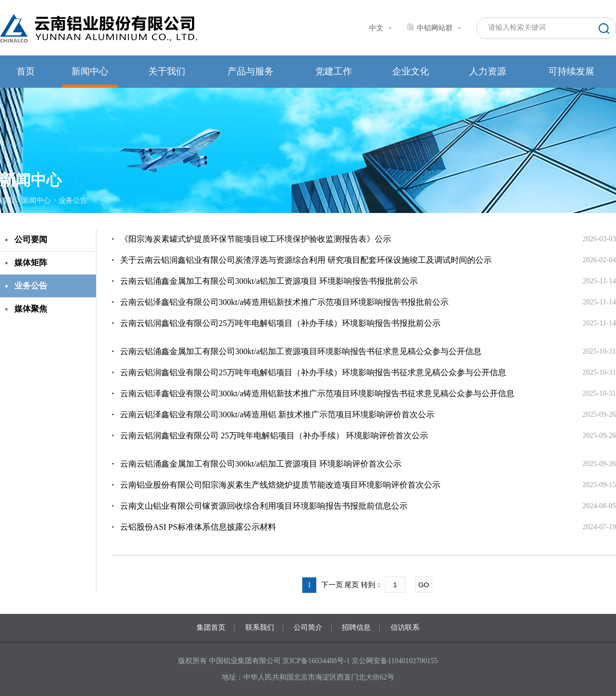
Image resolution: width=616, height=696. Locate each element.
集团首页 (211, 627)
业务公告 (73, 200)
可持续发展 (571, 71)
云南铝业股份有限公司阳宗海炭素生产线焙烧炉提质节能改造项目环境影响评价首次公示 (280, 485)
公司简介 (308, 627)
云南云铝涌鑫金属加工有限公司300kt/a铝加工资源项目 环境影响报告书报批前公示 (269, 281)
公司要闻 (31, 239)
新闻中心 (90, 71)
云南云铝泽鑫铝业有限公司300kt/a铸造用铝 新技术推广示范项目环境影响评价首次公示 (277, 414)
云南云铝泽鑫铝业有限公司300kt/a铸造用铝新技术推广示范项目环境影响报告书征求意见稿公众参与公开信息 (317, 393)
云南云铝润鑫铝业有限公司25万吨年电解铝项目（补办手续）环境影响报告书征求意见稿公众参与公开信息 (313, 372)
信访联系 (405, 627)
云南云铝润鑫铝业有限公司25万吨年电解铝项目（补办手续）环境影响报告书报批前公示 (280, 323)
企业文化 (411, 71)
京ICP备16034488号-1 (317, 661)
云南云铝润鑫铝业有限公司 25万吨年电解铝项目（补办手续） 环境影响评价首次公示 (274, 436)
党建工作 (334, 71)
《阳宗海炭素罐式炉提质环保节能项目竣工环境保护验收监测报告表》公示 (256, 239)
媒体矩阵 (31, 263)
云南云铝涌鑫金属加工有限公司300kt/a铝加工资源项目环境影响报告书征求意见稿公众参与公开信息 (301, 351)
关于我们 (167, 71)
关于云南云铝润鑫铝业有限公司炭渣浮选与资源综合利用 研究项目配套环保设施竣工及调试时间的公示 (306, 260)
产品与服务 (251, 71)
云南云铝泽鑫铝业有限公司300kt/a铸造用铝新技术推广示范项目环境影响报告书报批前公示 (284, 302)
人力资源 (488, 71)
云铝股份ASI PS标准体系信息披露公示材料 (198, 527)
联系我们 (260, 627)
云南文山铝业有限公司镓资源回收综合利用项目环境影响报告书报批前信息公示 (264, 506)
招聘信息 (356, 627)
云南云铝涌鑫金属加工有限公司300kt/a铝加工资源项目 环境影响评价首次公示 (261, 464)
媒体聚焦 (31, 309)
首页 (26, 71)
